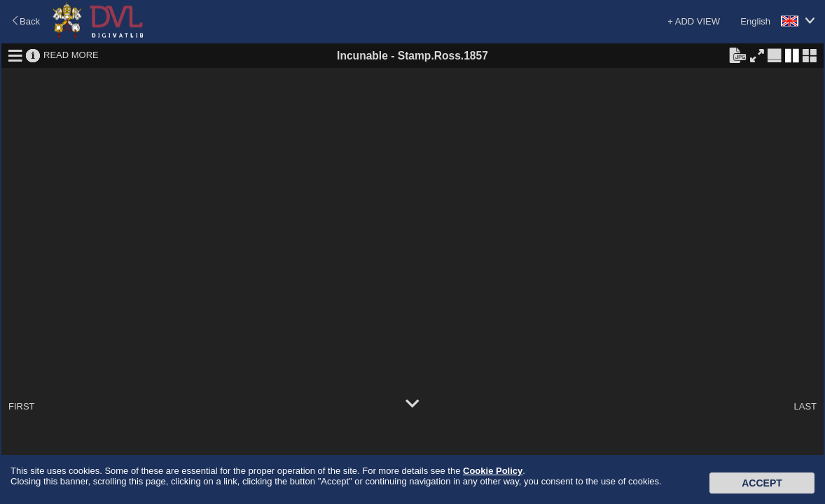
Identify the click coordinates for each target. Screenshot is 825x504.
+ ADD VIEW (694, 21)
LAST (805, 406)
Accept (762, 483)
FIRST (22, 406)
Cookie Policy (493, 471)
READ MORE (71, 55)
